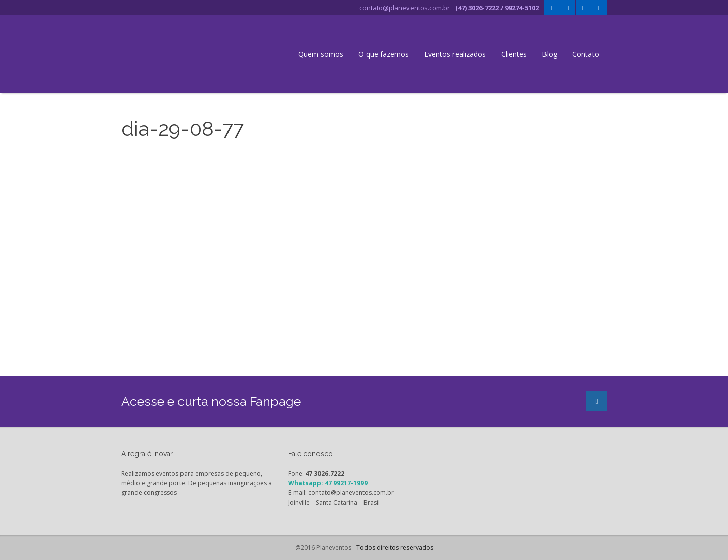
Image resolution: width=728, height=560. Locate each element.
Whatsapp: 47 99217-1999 (328, 483)
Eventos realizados (455, 54)
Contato (586, 54)
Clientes (514, 54)
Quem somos (321, 54)
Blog (550, 54)
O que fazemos (384, 54)
